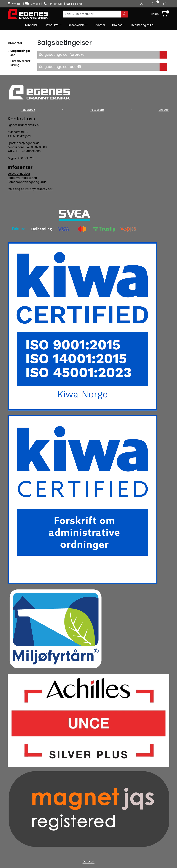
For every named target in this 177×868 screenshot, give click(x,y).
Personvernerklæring (22, 178)
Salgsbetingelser (19, 174)
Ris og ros (74, 4)
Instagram (97, 110)
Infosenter (15, 43)
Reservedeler (77, 25)
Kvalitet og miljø (142, 25)
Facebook (28, 110)
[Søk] (92, 14)
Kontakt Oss (53, 4)
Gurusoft (89, 862)
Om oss (33, 4)
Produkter (53, 25)
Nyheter (15, 4)
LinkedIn (164, 110)
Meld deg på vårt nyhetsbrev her (30, 189)
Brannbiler (31, 25)
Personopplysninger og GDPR (28, 182)
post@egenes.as (28, 143)
